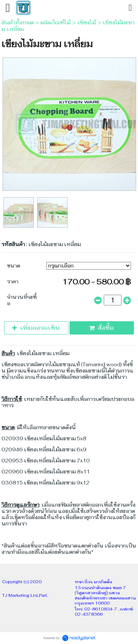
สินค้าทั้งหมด (18, 22)
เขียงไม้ (87, 22)
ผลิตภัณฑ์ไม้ (56, 22)
